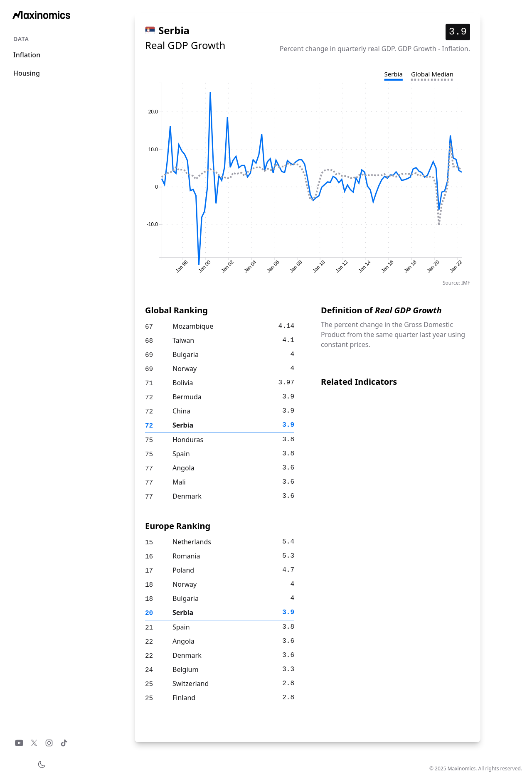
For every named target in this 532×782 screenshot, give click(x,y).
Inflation (27, 55)
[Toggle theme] (42, 765)
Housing (27, 73)
